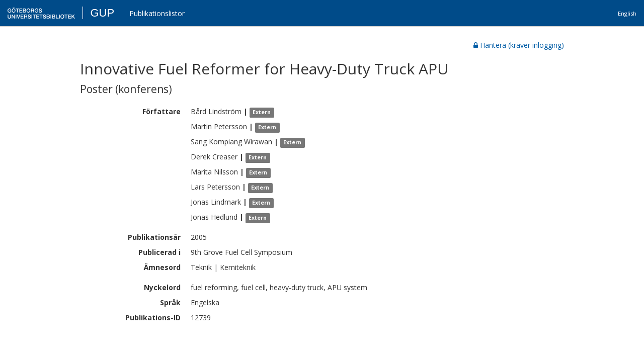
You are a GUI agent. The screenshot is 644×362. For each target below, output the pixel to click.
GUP (102, 13)
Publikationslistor (157, 13)
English (627, 13)
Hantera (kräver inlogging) (519, 45)
